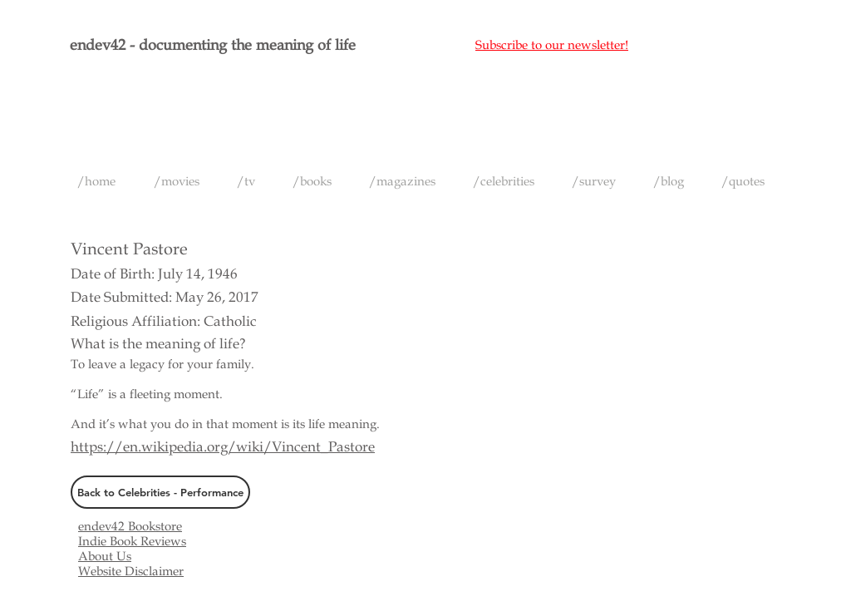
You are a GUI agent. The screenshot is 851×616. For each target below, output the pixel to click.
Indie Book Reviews (132, 541)
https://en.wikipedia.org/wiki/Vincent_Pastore (223, 447)
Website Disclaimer (131, 571)
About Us (105, 556)
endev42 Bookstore (130, 526)
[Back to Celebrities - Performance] (160, 492)
